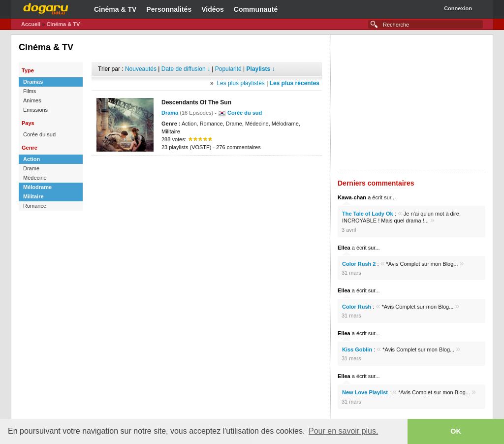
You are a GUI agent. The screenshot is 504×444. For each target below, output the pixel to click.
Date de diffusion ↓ (186, 69)
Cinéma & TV (115, 9)
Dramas (33, 82)
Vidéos (213, 9)
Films (30, 91)
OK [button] (456, 431)
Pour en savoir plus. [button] (343, 431)
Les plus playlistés (240, 83)
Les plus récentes (295, 83)
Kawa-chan (352, 197)
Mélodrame (37, 187)
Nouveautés (141, 69)
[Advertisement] (207, 171)
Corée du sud (39, 134)
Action (31, 159)
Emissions (35, 110)
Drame (31, 168)
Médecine (35, 178)
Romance (35, 206)
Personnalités (169, 9)
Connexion (458, 8)
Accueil (31, 24)
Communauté (256, 9)
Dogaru (46, 7)
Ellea (344, 248)
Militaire (33, 196)
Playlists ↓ (261, 69)
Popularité (228, 69)
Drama (170, 113)
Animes (32, 100)
